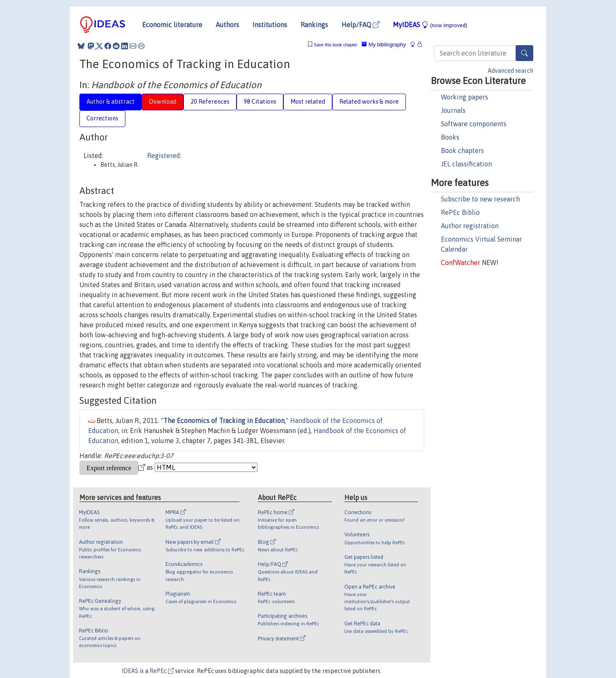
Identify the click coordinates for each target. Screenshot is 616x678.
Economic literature (172, 25)
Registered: (164, 155)
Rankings (314, 25)
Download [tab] (163, 102)
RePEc (162, 671)
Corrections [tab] (102, 118)
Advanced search (510, 71)
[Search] (524, 53)
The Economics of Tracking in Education (224, 421)
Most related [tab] (308, 102)
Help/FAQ (360, 25)
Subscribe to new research (480, 199)
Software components (474, 124)
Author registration (470, 226)
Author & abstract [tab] (111, 102)
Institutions (270, 25)
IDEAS (130, 671)
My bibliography (384, 45)
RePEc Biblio (460, 212)
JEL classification (466, 164)
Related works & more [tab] (369, 102)
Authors (227, 25)
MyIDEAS (430, 25)
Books (450, 137)
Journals (453, 110)
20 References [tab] (210, 102)
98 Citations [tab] (260, 102)
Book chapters (462, 150)
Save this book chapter (336, 45)
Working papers (465, 97)
